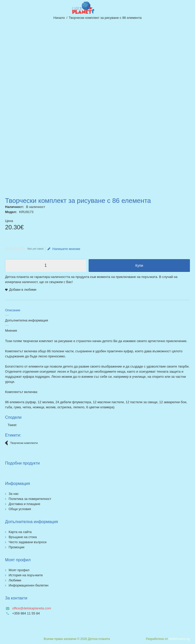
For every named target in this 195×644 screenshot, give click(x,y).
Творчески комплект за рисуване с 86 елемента (105, 18)
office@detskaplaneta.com (32, 608)
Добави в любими (23, 290)
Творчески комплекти (24, 443)
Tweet (12, 425)
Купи (139, 265)
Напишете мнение (64, 249)
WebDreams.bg (179, 639)
